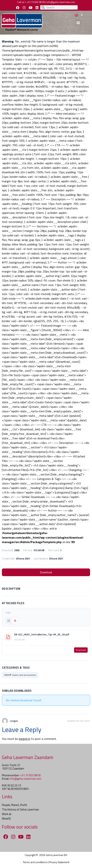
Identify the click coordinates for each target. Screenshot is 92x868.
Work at (7, 814)
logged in (24, 739)
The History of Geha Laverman (20, 809)
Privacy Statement (59, 862)
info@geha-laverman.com (61, 2)
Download (46, 572)
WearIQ (6, 818)
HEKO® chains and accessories (20, 675)
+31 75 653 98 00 (36, 2)
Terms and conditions (35, 862)
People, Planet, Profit (15, 805)
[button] (78, 22)
